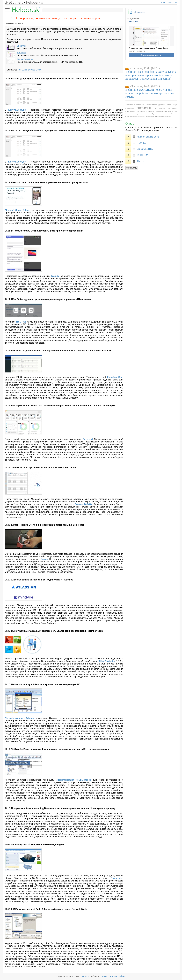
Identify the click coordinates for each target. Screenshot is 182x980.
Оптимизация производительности (138, 114)
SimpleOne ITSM (25, 59)
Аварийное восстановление (135, 105)
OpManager (116, 878)
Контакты (85, 976)
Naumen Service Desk (148, 137)
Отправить (132, 168)
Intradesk (21, 53)
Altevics (140, 161)
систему (105, 976)
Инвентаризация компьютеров (166, 111)
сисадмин (144, 108)
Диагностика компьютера (145, 111)
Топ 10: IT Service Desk (29, 70)
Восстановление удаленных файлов (159, 105)
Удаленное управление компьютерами (158, 116)
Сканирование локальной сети (135, 116)
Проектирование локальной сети (165, 114)
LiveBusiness (140, 12)
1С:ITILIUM (142, 155)
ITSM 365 (141, 143)
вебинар (122, 976)
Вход (163, 2)
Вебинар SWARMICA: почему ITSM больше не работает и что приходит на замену (150, 93)
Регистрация (172, 2)
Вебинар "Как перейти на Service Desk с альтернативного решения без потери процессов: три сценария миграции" (151, 75)
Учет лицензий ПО (162, 108)
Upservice (22, 46)
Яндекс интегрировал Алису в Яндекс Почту (148, 48)
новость (113, 976)
